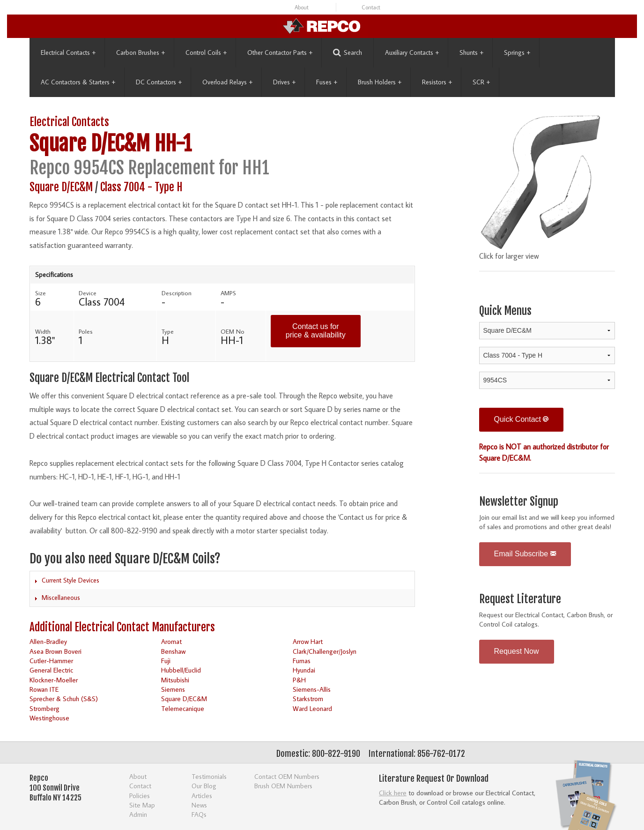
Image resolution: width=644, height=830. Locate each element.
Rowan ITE (44, 689)
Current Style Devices (70, 580)
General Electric (51, 670)
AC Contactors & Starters (78, 82)
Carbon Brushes (141, 52)
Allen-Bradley (48, 641)
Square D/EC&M (90, 144)
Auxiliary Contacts (412, 52)
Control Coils (206, 52)
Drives (284, 82)
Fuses (327, 82)
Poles (86, 331)
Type (168, 331)
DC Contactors (159, 82)
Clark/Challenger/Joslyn (325, 651)
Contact (371, 7)
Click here (393, 793)
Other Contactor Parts (280, 52)
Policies (140, 796)
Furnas (302, 661)
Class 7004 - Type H (141, 187)
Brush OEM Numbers (283, 786)
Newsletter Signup (519, 502)
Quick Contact (522, 419)
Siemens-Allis (312, 689)
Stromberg (44, 708)
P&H (299, 680)
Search (348, 53)
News (199, 805)
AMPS (228, 293)
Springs (517, 52)
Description (177, 293)
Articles (202, 796)
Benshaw (173, 651)
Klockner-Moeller (54, 680)
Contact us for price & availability (316, 331)
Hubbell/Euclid (181, 670)
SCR (481, 82)
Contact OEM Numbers (287, 776)
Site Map (142, 805)
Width (43, 331)
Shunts (471, 52)
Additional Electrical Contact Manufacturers (122, 627)
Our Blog (204, 786)
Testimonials (209, 776)
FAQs (199, 814)
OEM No (233, 331)
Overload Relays (227, 82)
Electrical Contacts (68, 52)
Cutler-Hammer (51, 661)
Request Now (517, 651)
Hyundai (304, 670)
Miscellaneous (61, 598)
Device (88, 293)
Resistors (437, 82)
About (302, 7)
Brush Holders (380, 82)
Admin (138, 814)
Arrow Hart (308, 641)
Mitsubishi (175, 680)
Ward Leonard (312, 708)
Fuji (166, 661)
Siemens (173, 689)
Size (41, 293)
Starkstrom (308, 699)
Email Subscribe (525, 554)
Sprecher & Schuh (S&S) (64, 699)
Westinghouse (49, 718)
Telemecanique (183, 708)
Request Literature (520, 599)
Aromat (171, 641)
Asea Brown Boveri (56, 651)
